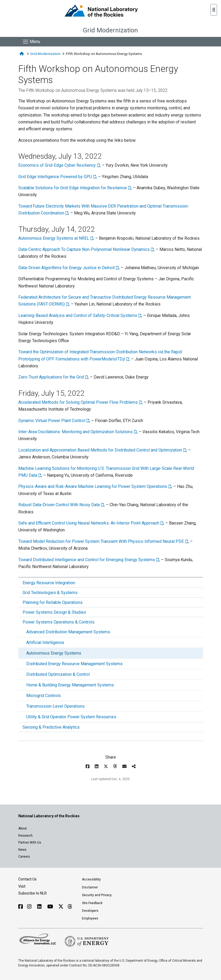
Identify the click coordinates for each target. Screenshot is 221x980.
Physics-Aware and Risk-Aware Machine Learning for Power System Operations (93, 486)
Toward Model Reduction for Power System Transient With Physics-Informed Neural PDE (101, 541)
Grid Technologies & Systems (50, 593)
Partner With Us (30, 843)
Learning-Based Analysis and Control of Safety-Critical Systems (78, 315)
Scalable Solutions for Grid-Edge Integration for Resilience (73, 188)
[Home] (22, 54)
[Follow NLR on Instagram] (30, 907)
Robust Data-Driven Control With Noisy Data (59, 505)
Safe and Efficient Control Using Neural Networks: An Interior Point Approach (89, 523)
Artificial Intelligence (45, 642)
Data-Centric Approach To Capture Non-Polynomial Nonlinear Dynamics (84, 249)
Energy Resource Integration (49, 583)
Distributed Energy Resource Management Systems (74, 664)
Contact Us (27, 879)
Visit (22, 886)
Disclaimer (90, 887)
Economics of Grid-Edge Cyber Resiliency (57, 165)
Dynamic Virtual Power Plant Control (52, 421)
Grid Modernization (110, 30)
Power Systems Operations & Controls (59, 622)
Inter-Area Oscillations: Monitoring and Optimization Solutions (75, 432)
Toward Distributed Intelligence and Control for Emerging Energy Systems (87, 560)
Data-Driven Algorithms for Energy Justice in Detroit (66, 268)
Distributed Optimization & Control (58, 674)
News (22, 850)
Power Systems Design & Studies (54, 612)
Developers (90, 911)
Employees (90, 918)
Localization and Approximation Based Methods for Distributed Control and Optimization (100, 450)
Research (25, 836)
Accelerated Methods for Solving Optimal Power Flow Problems (78, 402)
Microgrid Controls (44, 696)
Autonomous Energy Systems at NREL (54, 238)
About (23, 828)
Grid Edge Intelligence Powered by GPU (55, 177)
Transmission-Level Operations (55, 706)
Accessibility (91, 879)
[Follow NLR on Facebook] (21, 907)
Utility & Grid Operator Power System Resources (71, 717)
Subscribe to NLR (32, 893)
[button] (214, 10)
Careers (24, 857)
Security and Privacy (97, 895)
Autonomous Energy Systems (54, 653)
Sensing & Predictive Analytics (51, 727)
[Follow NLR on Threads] (70, 907)
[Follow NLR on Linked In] (40, 907)
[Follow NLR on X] (61, 907)
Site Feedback (92, 903)
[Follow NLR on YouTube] (51, 907)
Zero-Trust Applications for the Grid (51, 377)
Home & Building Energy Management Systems (70, 685)
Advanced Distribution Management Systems (68, 632)
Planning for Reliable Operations (53, 602)
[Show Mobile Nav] (31, 42)
